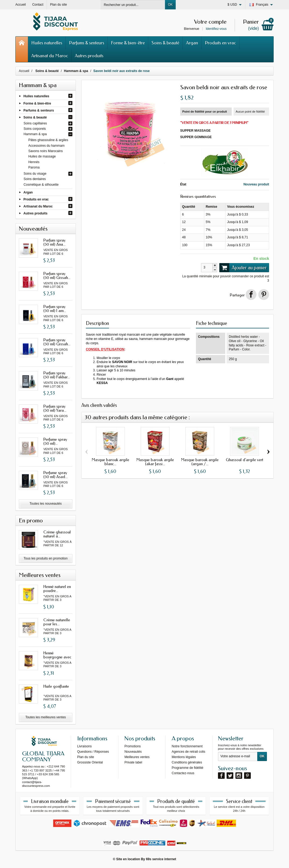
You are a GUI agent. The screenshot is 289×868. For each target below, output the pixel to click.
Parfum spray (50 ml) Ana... (54, 242)
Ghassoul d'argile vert (244, 460)
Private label (133, 762)
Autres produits (89, 56)
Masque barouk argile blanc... (110, 462)
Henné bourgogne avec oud (57, 657)
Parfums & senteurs (87, 43)
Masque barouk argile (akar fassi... (155, 462)
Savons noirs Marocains (45, 151)
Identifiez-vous (216, 29)
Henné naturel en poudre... (57, 589)
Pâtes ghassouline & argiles (48, 140)
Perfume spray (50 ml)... (55, 441)
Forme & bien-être (128, 43)
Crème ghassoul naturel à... (57, 534)
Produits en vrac (220, 43)
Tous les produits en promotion (46, 558)
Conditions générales (187, 762)
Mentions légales (184, 757)
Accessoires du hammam (46, 146)
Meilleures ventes (137, 757)
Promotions (133, 746)
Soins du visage (35, 174)
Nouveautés (133, 752)
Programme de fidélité (187, 768)
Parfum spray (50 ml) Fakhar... (57, 375)
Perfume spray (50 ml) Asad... (55, 475)
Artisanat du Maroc (50, 56)
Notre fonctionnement (187, 746)
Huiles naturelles (47, 43)
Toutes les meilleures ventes (46, 717)
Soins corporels (35, 129)
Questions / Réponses (93, 752)
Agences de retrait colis (188, 752)
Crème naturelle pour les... (57, 622)
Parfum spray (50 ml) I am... (55, 309)
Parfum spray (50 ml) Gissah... (57, 276)
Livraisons (84, 746)
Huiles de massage (42, 156)
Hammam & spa (35, 134)
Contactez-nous (183, 773)
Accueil (24, 71)
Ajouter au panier (243, 268)
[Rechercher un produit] (133, 5)
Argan (192, 43)
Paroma (34, 167)
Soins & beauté (165, 43)
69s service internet (161, 859)
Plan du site (86, 757)
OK (170, 5)
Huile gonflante (56, 686)
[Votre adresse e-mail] (238, 756)
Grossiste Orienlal (90, 762)
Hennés (34, 162)
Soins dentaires (35, 179)
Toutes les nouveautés (46, 504)
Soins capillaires (35, 123)
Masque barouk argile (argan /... (200, 462)
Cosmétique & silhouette (41, 185)
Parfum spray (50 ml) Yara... (55, 408)
